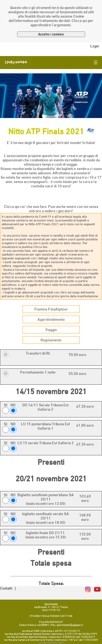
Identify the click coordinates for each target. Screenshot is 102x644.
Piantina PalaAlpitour (51, 309)
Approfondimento (51, 319)
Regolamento (51, 340)
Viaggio (51, 330)
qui (85, 21)
